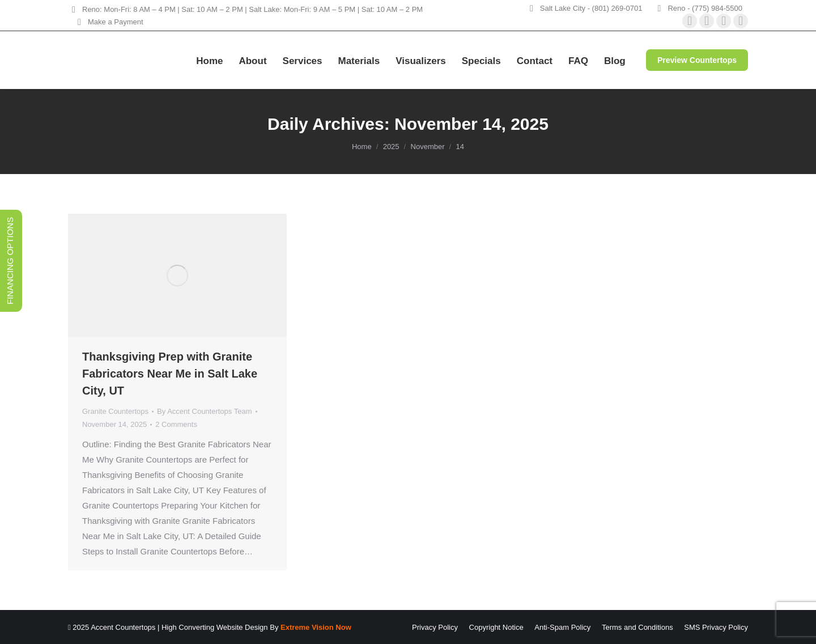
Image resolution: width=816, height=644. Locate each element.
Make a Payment (109, 22)
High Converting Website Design (215, 627)
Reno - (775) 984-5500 (705, 8)
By (204, 411)
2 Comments (176, 424)
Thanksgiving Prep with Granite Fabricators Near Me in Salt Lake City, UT (170, 374)
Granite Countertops (115, 411)
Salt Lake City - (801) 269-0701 (591, 8)
